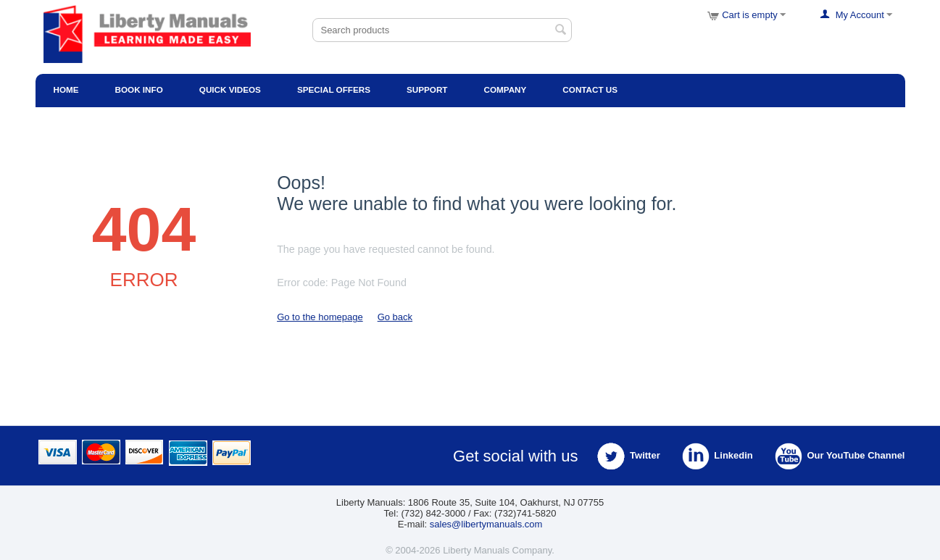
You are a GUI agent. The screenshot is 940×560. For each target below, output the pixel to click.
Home (66, 89)
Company (505, 89)
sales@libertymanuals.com (486, 524)
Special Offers (334, 89)
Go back (395, 317)
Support (427, 89)
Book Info (139, 89)
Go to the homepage (320, 317)
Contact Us (590, 89)
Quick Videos (230, 89)
